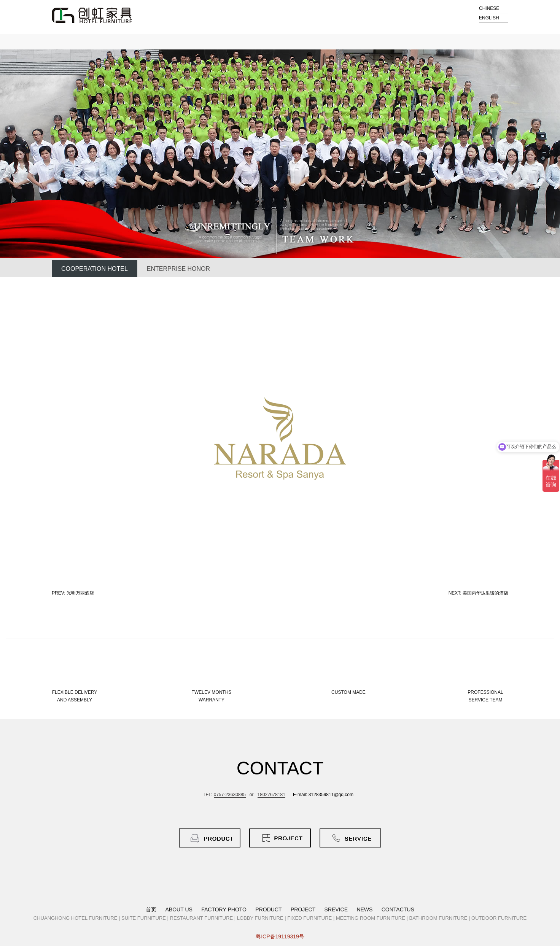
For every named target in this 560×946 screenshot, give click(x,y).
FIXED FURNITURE (309, 918)
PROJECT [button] (303, 909)
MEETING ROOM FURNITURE (371, 918)
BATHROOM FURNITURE (438, 918)
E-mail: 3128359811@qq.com (323, 795)
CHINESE (489, 8)
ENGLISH (489, 18)
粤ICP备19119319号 (280, 936)
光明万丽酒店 (80, 593)
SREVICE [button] (336, 909)
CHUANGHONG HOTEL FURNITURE (76, 918)
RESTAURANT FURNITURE (202, 918)
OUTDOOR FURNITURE (499, 918)
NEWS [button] (364, 909)
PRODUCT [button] (268, 909)
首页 (151, 909)
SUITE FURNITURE (144, 918)
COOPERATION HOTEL (95, 269)
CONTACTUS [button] (398, 909)
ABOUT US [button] (179, 909)
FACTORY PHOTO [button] (224, 909)
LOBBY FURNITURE (260, 918)
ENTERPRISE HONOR (178, 269)
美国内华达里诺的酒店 (485, 593)
